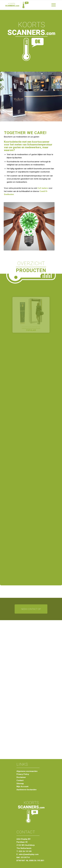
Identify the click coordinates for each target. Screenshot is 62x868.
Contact (20, 780)
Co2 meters (42, 187)
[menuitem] (54, 5)
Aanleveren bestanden (26, 790)
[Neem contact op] (31, 609)
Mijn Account (22, 787)
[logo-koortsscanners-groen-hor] (26, 5)
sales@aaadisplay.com (29, 854)
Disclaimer (21, 777)
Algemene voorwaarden (27, 771)
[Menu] (54, 5)
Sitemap (20, 784)
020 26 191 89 (25, 851)
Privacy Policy (23, 774)
